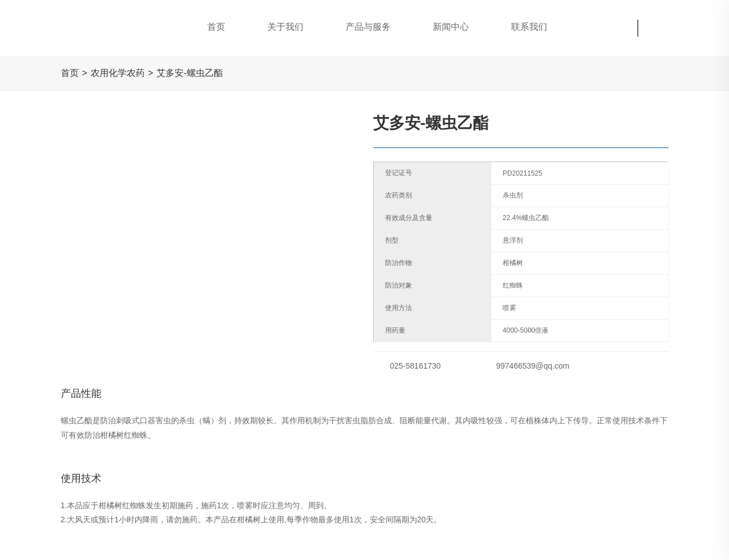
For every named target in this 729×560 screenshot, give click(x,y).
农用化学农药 (118, 73)
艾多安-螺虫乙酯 (189, 73)
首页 (70, 73)
